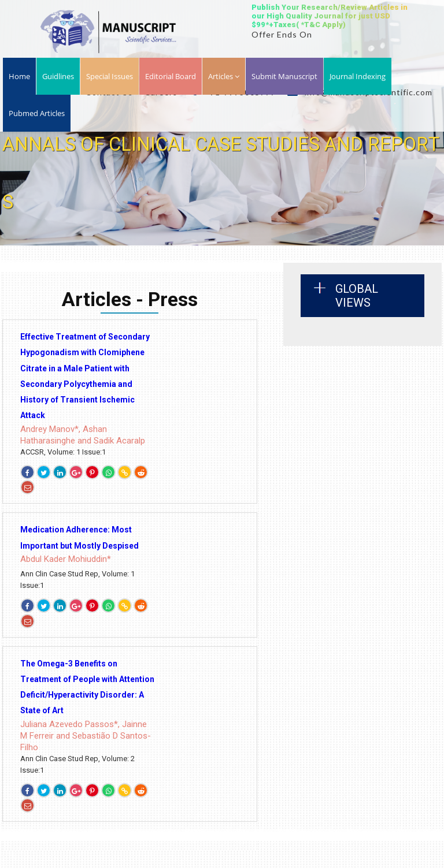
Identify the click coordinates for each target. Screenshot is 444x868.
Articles (224, 76)
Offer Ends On (282, 34)
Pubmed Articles (37, 113)
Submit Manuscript (284, 76)
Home (19, 76)
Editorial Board (171, 76)
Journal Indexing (358, 76)
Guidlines (58, 76)
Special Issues (110, 76)
